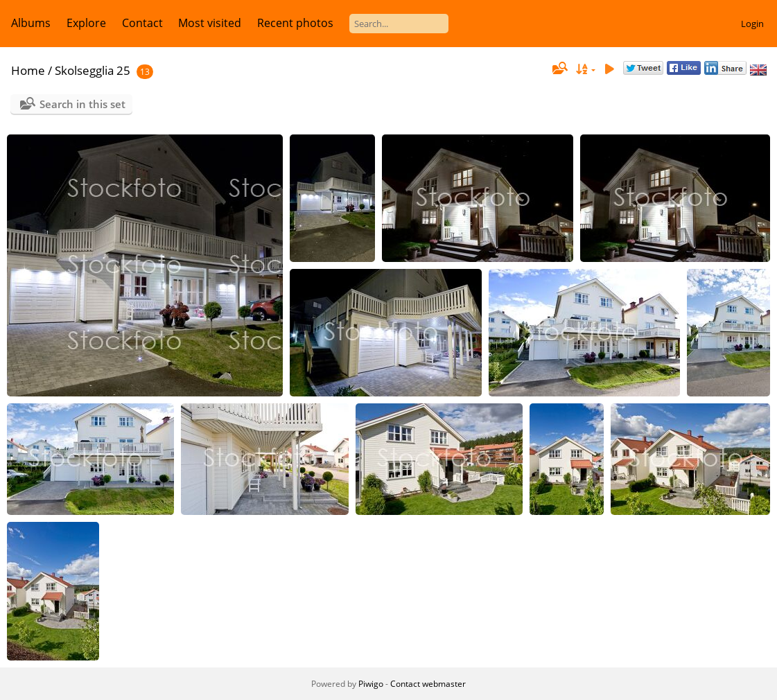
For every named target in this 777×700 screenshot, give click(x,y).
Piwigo (371, 684)
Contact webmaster (428, 684)
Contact (142, 23)
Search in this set (82, 104)
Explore (86, 23)
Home (28, 70)
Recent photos (295, 23)
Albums (31, 23)
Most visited (210, 23)
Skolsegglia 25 (93, 70)
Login (752, 24)
